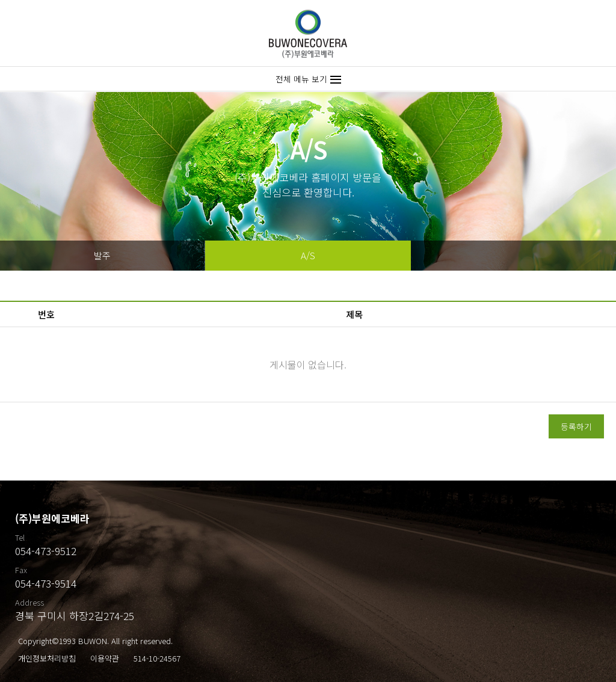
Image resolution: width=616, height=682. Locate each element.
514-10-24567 (157, 658)
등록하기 (576, 426)
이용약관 (105, 658)
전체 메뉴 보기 (301, 79)
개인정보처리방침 (47, 658)
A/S (308, 255)
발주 (102, 255)
